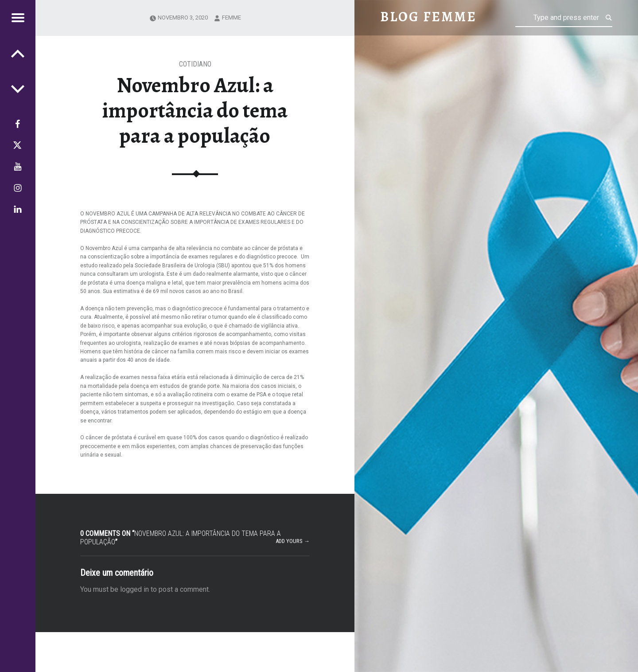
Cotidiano (195, 64)
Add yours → (293, 541)
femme (231, 18)
